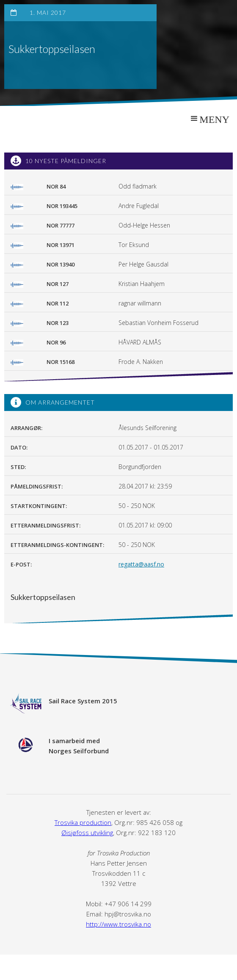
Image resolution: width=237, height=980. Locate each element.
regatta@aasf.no (141, 564)
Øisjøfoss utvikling (87, 833)
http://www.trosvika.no (118, 924)
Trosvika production (83, 822)
